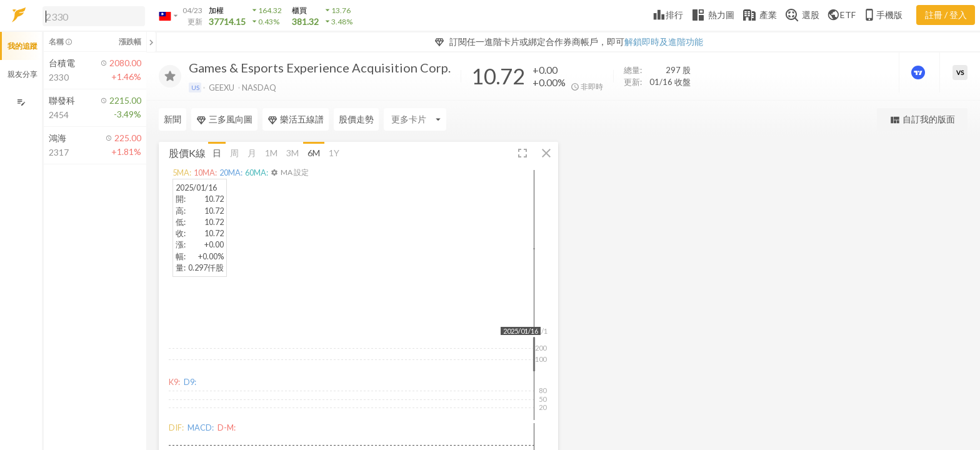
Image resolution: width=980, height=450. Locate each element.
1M (271, 152)
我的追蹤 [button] (22, 46)
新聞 (172, 119)
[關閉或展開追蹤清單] (151, 42)
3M (292, 152)
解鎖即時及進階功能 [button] (664, 42)
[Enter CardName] (415, 119)
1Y (334, 152)
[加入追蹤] (170, 76)
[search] (94, 16)
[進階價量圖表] (919, 72)
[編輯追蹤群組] (21, 102)
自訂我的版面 (922, 120)
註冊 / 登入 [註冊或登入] (946, 15)
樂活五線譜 (296, 119)
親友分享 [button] (22, 74)
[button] (91, 16)
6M (314, 152)
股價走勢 (356, 119)
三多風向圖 (224, 119)
